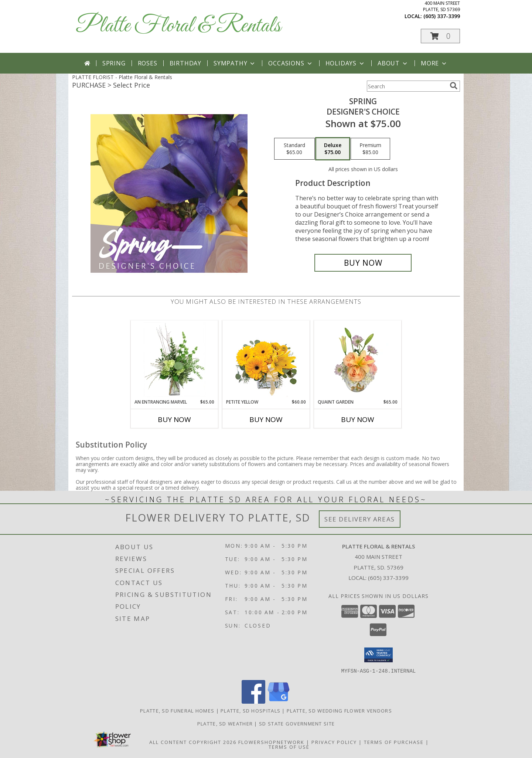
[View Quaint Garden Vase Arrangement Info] (358, 360)
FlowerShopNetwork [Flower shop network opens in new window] (271, 742)
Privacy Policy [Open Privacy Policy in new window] (334, 742)
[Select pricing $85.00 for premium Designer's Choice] (370, 149)
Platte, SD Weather (225, 723)
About (393, 63)
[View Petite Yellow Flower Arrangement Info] (266, 360)
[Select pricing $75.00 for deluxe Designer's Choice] (333, 149)
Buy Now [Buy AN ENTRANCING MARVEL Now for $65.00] (174, 419)
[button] (440, 36)
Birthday (185, 63)
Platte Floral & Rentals (178, 26)
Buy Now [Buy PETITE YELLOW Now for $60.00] (266, 419)
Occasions (291, 63)
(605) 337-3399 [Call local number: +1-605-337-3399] (442, 16)
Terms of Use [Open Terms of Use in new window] (289, 747)
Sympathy (235, 63)
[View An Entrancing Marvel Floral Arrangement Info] (175, 360)
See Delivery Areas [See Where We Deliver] (360, 519)
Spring (114, 63)
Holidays (345, 63)
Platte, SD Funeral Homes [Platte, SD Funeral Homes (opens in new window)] (177, 710)
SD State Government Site (297, 723)
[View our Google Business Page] (279, 701)
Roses (148, 63)
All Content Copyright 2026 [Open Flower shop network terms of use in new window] (193, 742)
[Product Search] (407, 86)
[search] (454, 86)
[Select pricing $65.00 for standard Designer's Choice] (294, 149)
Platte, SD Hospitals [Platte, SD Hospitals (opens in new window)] (250, 710)
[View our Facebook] (253, 701)
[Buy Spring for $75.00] (363, 263)
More (434, 63)
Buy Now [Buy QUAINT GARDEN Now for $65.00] (358, 419)
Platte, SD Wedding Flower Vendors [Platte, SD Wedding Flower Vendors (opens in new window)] (339, 710)
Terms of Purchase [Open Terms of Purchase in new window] (394, 742)
